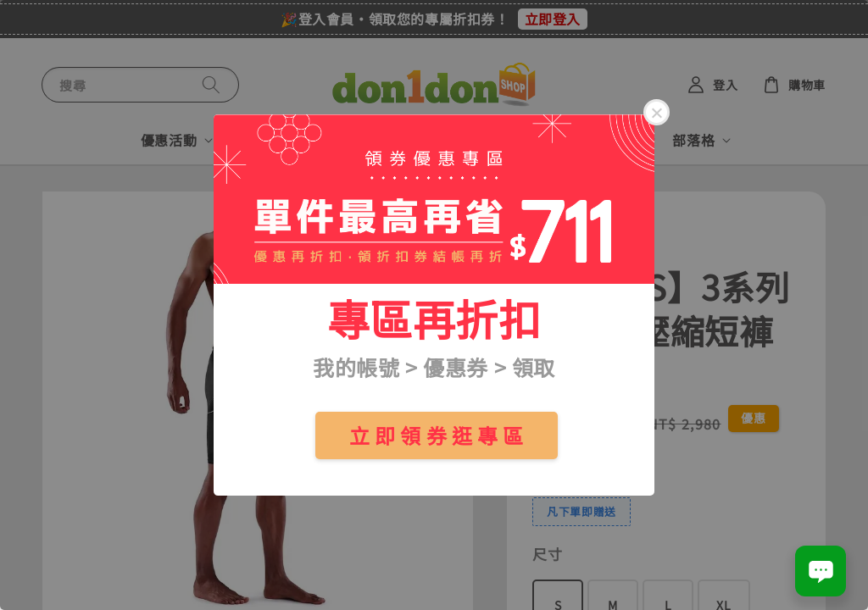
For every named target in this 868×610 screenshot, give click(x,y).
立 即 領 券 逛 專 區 (437, 435)
